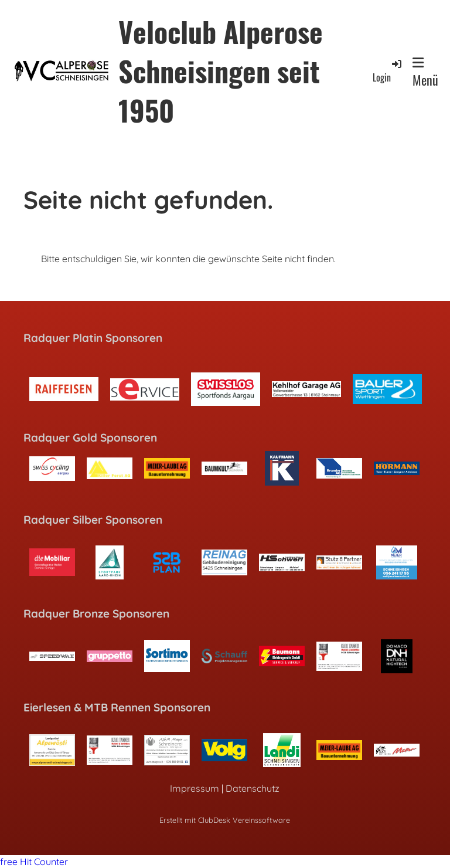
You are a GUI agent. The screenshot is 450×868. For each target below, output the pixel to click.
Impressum (195, 788)
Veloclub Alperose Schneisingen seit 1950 (221, 71)
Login (388, 71)
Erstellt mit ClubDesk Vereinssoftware (225, 820)
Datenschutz (253, 788)
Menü (425, 73)
